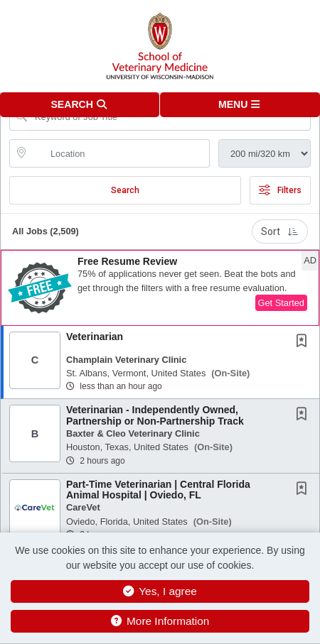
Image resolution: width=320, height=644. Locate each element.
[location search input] (119, 153)
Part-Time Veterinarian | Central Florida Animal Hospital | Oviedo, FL (158, 490)
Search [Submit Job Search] (125, 190)
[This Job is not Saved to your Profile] (304, 342)
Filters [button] (280, 190)
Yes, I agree (160, 591)
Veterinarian (95, 337)
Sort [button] (280, 231)
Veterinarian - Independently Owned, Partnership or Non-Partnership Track (155, 415)
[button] (240, 105)
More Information (160, 621)
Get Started (281, 303)
